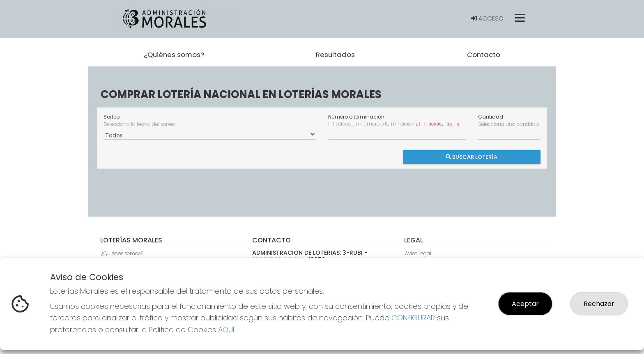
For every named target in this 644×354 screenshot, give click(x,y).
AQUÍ (226, 330)
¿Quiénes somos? (122, 253)
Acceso (487, 18)
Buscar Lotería (472, 157)
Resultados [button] (335, 55)
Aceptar (525, 304)
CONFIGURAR (413, 318)
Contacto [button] (484, 55)
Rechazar (599, 304)
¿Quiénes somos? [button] (174, 55)
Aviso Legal (418, 253)
